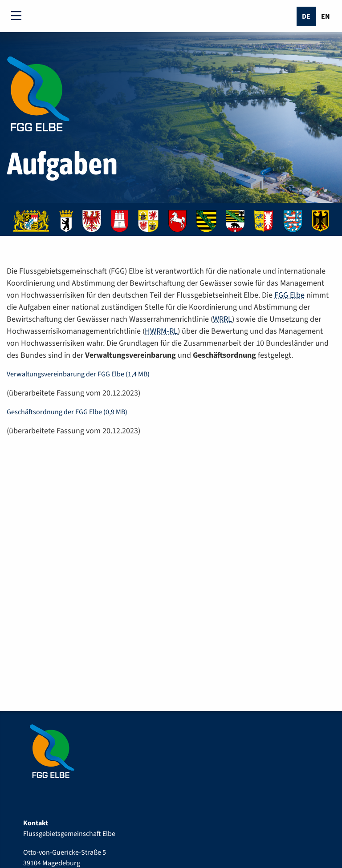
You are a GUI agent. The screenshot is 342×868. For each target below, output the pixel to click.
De (306, 16)
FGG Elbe (289, 295)
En (326, 16)
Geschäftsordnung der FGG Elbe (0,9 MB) (67, 412)
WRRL (222, 319)
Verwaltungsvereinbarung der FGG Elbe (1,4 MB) (78, 374)
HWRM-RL (161, 331)
